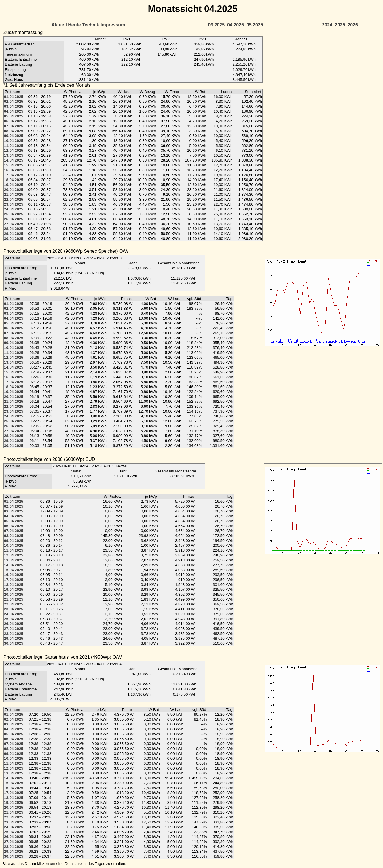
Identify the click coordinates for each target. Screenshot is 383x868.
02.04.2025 (14, 101)
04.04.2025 (14, 111)
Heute (74, 25)
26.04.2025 (14, 219)
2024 (327, 25)
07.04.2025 (14, 126)
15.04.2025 (14, 165)
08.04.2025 (14, 131)
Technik (91, 25)
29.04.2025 (14, 234)
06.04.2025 (14, 121)
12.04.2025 (14, 150)
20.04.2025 (14, 190)
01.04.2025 (14, 97)
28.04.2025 (14, 229)
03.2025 (216, 25)
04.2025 (236, 25)
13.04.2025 (14, 155)
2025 (340, 25)
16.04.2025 (14, 170)
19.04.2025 (14, 185)
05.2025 (255, 25)
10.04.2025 (14, 141)
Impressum (113, 25)
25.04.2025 (14, 214)
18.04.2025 (14, 180)
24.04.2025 (14, 209)
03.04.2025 (14, 106)
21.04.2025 (14, 194)
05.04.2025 (14, 116)
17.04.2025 (14, 175)
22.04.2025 (14, 199)
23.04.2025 (14, 204)
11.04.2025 (14, 146)
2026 (353, 25)
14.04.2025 (14, 160)
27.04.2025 (14, 224)
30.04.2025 (14, 239)
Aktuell (59, 25)
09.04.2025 (14, 136)
